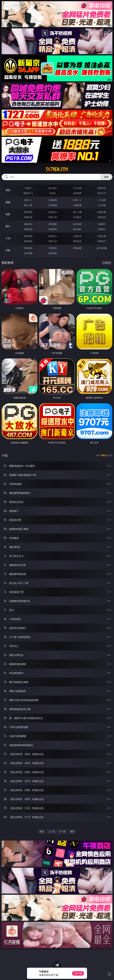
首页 (42, 831)
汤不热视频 (102, 248)
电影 (8, 214)
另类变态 (102, 217)
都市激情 (28, 236)
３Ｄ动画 (102, 200)
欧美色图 (77, 224)
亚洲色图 (53, 224)
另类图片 (102, 229)
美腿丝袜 (28, 229)
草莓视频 (77, 248)
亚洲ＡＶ (28, 200)
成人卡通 (77, 212)
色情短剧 (53, 253)
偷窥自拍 (28, 224)
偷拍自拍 (53, 212)
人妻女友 (77, 236)
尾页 (72, 831)
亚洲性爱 (28, 212)
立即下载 (78, 973)
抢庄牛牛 (102, 193)
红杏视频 (28, 253)
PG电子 (28, 188)
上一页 (52, 831)
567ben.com (57, 169)
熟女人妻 (28, 205)
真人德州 (53, 188)
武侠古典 (102, 236)
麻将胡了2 (28, 193)
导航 (8, 250)
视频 (8, 202)
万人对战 (77, 188)
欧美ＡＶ (77, 200)
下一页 (62, 831)
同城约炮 (28, 248)
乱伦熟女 (77, 217)
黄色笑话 (77, 241)
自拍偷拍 (53, 200)
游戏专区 (102, 188)
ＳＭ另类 (102, 205)
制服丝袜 (28, 217)
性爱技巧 (102, 241)
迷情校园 (28, 241)
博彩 (8, 190)
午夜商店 (53, 248)
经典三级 (53, 217)
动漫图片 (102, 224)
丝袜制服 (53, 205)
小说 (8, 238)
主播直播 (77, 205)
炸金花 (53, 193)
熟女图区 (77, 229)
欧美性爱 (102, 212)
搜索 (106, 177)
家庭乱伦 (53, 236)
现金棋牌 (77, 193)
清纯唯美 (53, 229)
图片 (8, 226)
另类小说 (53, 241)
